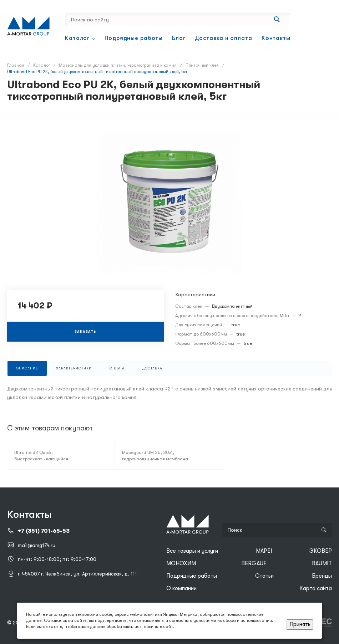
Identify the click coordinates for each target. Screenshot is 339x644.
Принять (300, 624)
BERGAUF (254, 563)
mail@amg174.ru (37, 545)
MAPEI (264, 551)
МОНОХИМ (181, 563)
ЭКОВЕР (321, 551)
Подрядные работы (192, 576)
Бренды (322, 576)
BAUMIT (322, 563)
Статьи (264, 576)
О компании (181, 588)
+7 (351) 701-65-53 (44, 531)
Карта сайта (316, 588)
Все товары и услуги (192, 551)
